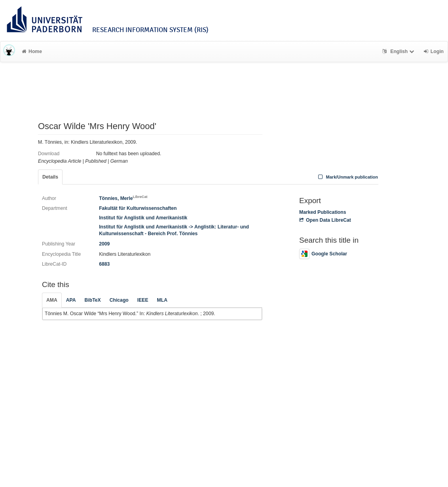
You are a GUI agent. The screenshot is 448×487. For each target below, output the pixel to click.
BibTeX (93, 300)
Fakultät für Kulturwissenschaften (138, 208)
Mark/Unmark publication (347, 177)
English (399, 51)
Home (32, 51)
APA (71, 300)
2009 (104, 244)
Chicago (119, 300)
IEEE (143, 300)
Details (50, 177)
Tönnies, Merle (123, 198)
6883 (104, 264)
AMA (52, 300)
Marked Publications (323, 212)
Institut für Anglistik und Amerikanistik (143, 218)
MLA (162, 300)
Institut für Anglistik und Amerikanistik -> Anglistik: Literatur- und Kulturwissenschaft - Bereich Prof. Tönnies (174, 230)
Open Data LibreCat (325, 220)
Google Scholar (323, 254)
